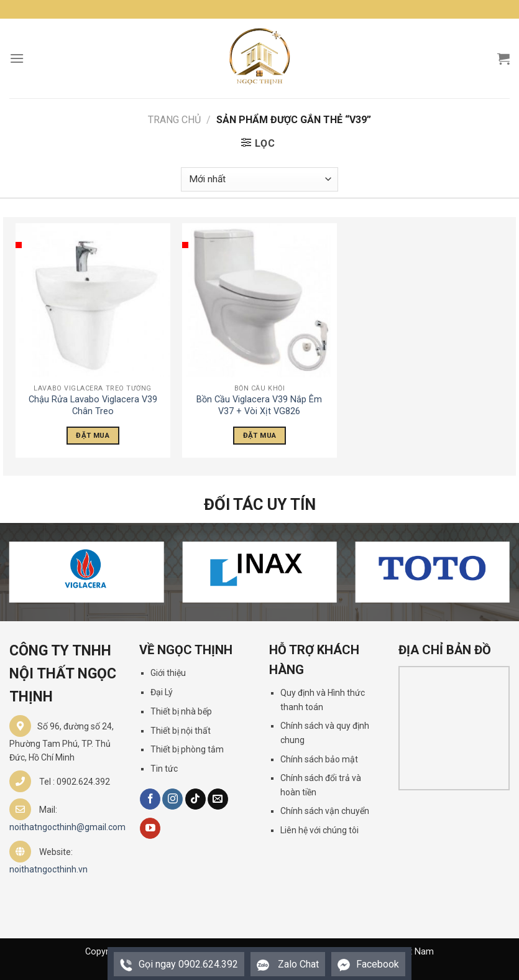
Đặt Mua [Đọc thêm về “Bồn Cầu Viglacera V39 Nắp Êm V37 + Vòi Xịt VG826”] (259, 435)
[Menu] (17, 58)
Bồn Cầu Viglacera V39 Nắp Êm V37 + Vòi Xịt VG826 (259, 405)
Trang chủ (174, 120)
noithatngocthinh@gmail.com (67, 827)
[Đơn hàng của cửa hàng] (259, 179)
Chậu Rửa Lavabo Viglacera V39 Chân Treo (93, 405)
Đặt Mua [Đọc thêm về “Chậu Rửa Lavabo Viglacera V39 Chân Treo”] (92, 435)
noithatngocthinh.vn (48, 869)
